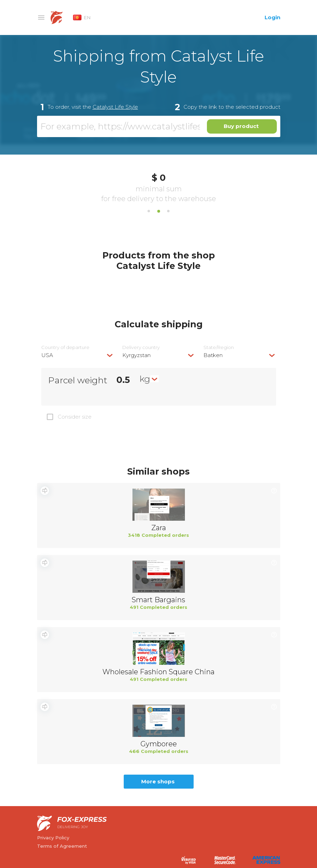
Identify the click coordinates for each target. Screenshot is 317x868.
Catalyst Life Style (115, 107)
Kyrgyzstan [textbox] (136, 355)
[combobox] (78, 355)
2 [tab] (159, 211)
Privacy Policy (53, 838)
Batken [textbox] (213, 355)
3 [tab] (168, 211)
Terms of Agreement (62, 846)
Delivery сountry (141, 347)
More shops (158, 781)
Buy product (241, 126)
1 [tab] (149, 211)
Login (272, 17)
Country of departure (65, 347)
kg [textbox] (145, 379)
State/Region (219, 347)
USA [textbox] (47, 355)
